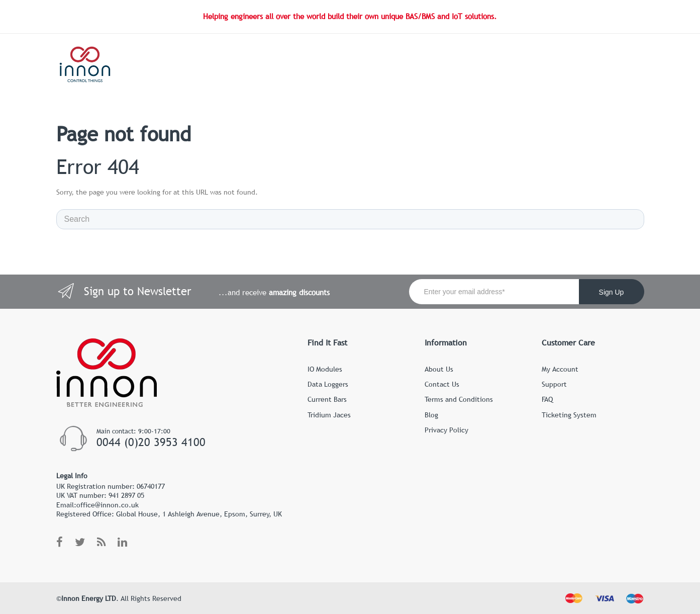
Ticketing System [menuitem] (569, 415)
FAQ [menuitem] (547, 399)
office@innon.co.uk (108, 505)
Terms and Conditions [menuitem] (459, 399)
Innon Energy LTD (89, 598)
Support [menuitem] (554, 384)
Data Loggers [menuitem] (328, 384)
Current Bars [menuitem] (327, 399)
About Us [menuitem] (439, 369)
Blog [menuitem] (431, 415)
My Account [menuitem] (560, 369)
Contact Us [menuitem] (442, 384)
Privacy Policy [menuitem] (446, 430)
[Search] (350, 219)
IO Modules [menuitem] (325, 369)
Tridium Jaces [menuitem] (329, 415)
